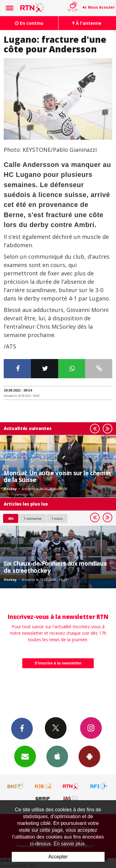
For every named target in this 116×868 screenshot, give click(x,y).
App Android (89, 756)
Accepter (58, 857)
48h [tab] (11, 518)
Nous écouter (101, 7)
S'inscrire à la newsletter (58, 663)
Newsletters (25, 756)
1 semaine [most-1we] (32, 518)
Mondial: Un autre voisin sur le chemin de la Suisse (57, 476)
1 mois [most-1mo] (57, 518)
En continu (29, 23)
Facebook (22, 728)
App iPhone (57, 756)
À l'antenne (87, 23)
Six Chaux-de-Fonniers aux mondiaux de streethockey (55, 567)
